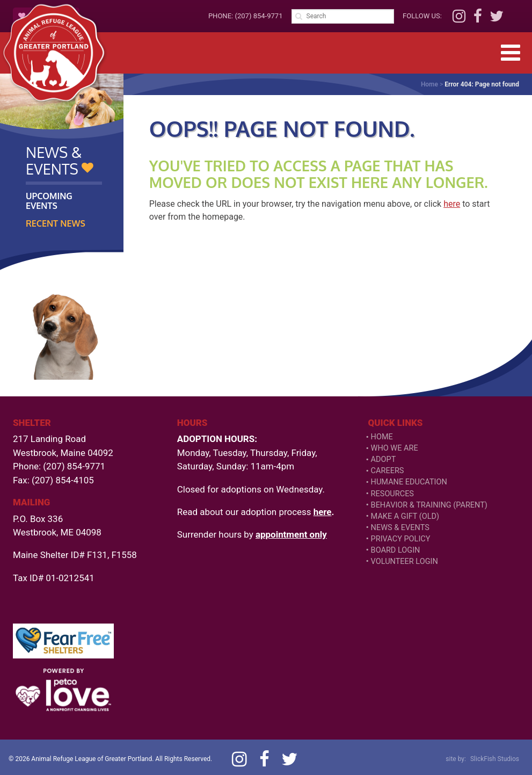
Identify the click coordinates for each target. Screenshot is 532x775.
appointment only (291, 534)
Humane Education (409, 482)
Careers (388, 471)
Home (429, 84)
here (452, 204)
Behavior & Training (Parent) (429, 505)
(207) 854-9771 (258, 16)
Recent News (56, 223)
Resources (392, 494)
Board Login (396, 550)
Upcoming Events (49, 201)
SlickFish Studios (495, 759)
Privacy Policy (401, 539)
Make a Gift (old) (405, 516)
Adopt (384, 459)
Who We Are (395, 448)
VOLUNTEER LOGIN (405, 562)
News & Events (400, 528)
